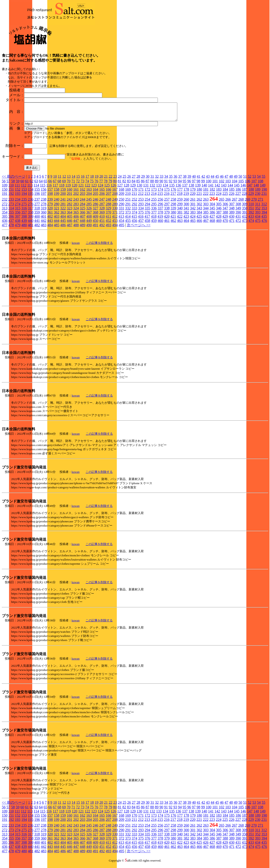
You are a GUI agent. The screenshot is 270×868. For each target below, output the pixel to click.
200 (63, 197)
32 (157, 180)
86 (143, 184)
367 (89, 216)
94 (180, 184)
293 (141, 207)
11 (59, 180)
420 (167, 220)
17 (87, 180)
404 (63, 220)
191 (5, 197)
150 (5, 193)
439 (24, 224)
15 (78, 180)
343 (199, 212)
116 (49, 189)
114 (36, 189)
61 (27, 184)
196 (37, 197)
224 (219, 197)
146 (243, 189)
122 (87, 189)
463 (180, 224)
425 (199, 220)
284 (83, 207)
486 (63, 228)
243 (76, 203)
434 (257, 220)
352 (258, 212)
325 (83, 212)
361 (50, 216)
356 (18, 216)
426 (206, 220)
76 (96, 184)
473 (245, 224)
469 (219, 224)
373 (128, 216)
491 (95, 228)
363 (63, 216)
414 (128, 220)
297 (167, 207)
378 (160, 216)
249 (115, 203)
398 (24, 220)
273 (11, 207)
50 (240, 180)
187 (245, 193)
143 (224, 189)
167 (115, 193)
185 (232, 193)
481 (31, 228)
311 (258, 207)
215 (160, 197)
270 (254, 203)
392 (251, 216)
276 (31, 207)
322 (63, 212)
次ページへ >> (139, 228)
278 (44, 207)
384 (199, 216)
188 (251, 193)
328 (102, 212)
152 (18, 193)
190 (264, 193)
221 (199, 197)
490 (89, 228)
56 (4, 184)
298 (173, 207)
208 (115, 197)
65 (45, 184)
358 (31, 216)
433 (251, 220)
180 (199, 193)
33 (162, 180)
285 (89, 207)
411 (108, 220)
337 (160, 212)
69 (64, 184)
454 (121, 224)
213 (147, 197)
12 (64, 180)
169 (128, 193)
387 (219, 216)
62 (32, 184)
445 (63, 224)
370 (108, 216)
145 (237, 189)
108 (260, 184)
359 (37, 216)
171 (141, 193)
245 (89, 203)
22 (111, 180)
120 (74, 189)
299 (180, 207)
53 (254, 180)
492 (102, 228)
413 (121, 220)
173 (154, 193)
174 (160, 193)
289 (115, 207)
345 (212, 212)
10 (55, 180)
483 (44, 228)
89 (157, 184)
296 (160, 207)
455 (128, 224)
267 (235, 203)
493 (108, 228)
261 (193, 203)
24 (120, 180)
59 (18, 184)
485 (57, 228)
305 (219, 207)
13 (69, 180)
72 (78, 184)
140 (204, 189)
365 (76, 216)
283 (76, 207)
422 (180, 220)
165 (102, 193)
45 (217, 180)
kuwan (76, 246)
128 (126, 189)
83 (129, 184)
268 (241, 203)
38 (185, 180)
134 (165, 189)
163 (89, 193)
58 (13, 184)
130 (139, 189)
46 (222, 180)
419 (160, 220)
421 (173, 220)
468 (212, 224)
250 (121, 203)
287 (102, 207)
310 (251, 207)
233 (11, 203)
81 (120, 184)
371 (115, 216)
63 (36, 184)
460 (160, 224)
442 (44, 224)
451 (102, 224)
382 (186, 216)
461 (167, 224)
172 (147, 193)
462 (173, 224)
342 (193, 212)
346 (219, 212)
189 (258, 193)
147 (250, 189)
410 (102, 220)
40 (194, 180)
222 (206, 197)
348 (232, 212)
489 (83, 228)
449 (89, 224)
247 (102, 203)
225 (225, 197)
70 (69, 184)
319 (44, 212)
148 (256, 189)
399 (31, 220)
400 (37, 220)
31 (152, 180)
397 (18, 220)
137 (185, 189)
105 (241, 184)
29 (143, 180)
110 (11, 189)
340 (180, 212)
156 (44, 193)
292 (134, 207)
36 (175, 180)
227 (238, 197)
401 (44, 220)
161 (76, 193)
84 (133, 184)
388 (225, 216)
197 (44, 197)
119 (68, 189)
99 (203, 184)
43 (208, 180)
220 (193, 197)
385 (206, 216)
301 (193, 207)
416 (141, 220)
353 (264, 212)
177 (180, 193)
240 (57, 203)
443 (50, 224)
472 (238, 224)
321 (57, 212)
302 (199, 207)
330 (115, 212)
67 (55, 184)
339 (173, 212)
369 (102, 216)
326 (89, 212)
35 (171, 180)
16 (83, 180)
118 (62, 189)
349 (238, 212)
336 (154, 212)
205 (95, 197)
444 (57, 224)
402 (50, 220)
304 (212, 207)
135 (172, 189)
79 (110, 184)
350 (245, 212)
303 (206, 207)
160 (70, 193)
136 (178, 189)
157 (50, 193)
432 (245, 220)
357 (24, 216)
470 (225, 224)
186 (238, 193)
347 (225, 212)
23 (115, 180)
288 (108, 207)
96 (189, 184)
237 (37, 203)
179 (193, 193)
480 (24, 228)
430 (232, 220)
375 (141, 216)
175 (167, 193)
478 (11, 228)
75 (92, 184)
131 (146, 189)
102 (222, 184)
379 (167, 216)
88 (152, 184)
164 (95, 193)
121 (81, 189)
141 (211, 189)
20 (101, 180)
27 (134, 180)
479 (18, 228)
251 (128, 203)
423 (186, 220)
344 (206, 212)
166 (108, 193)
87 (147, 184)
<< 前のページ (14, 180)
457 (141, 224)
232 (5, 203)
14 (73, 180)
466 (199, 224)
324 (76, 212)
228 (245, 197)
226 (232, 197)
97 (194, 184)
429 (225, 220)
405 (70, 220)
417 (147, 220)
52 (250, 180)
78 (106, 184)
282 (70, 207)
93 (175, 184)
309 (245, 207)
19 (97, 180)
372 (121, 216)
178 (186, 193)
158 (57, 193)
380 (173, 216)
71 (73, 184)
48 (231, 180)
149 (263, 189)
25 (124, 180)
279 (50, 207)
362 (57, 216)
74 (87, 184)
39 (189, 180)
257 (167, 203)
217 (173, 197)
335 (147, 212)
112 (24, 189)
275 (24, 207)
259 (180, 203)
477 (5, 228)
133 (159, 189)
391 (245, 216)
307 (232, 207)
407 (83, 220)
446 (70, 224)
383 (193, 216)
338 (167, 212)
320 (50, 212)
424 (193, 220)
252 (134, 203)
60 (22, 184)
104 (235, 184)
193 (18, 197)
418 (154, 220)
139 (198, 189)
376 (147, 216)
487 (70, 228)
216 (167, 197)
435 (264, 220)
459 (154, 224)
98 (198, 184)
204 (89, 197)
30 (148, 180)
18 (92, 180)
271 (260, 203)
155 (37, 193)
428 (219, 220)
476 (264, 224)
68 (59, 184)
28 (138, 180)
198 (50, 197)
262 (199, 203)
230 (257, 197)
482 (37, 228)
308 (238, 207)
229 (251, 197)
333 (134, 212)
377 (154, 216)
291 (128, 207)
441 (37, 224)
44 (213, 180)
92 (171, 184)
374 (134, 216)
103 (228, 184)
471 (232, 224)
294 (147, 207)
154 (31, 193)
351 (251, 212)
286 (95, 207)
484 (50, 228)
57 (8, 184)
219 (186, 197)
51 (245, 180)
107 (254, 184)
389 (232, 216)
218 (180, 197)
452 (108, 224)
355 (11, 216)
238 (44, 203)
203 (83, 197)
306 (225, 207)
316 (24, 212)
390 (238, 216)
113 (30, 189)
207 (108, 197)
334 (141, 212)
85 (138, 184)
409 (95, 220)
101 (215, 184)
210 (128, 197)
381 (180, 216)
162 (83, 193)
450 (95, 224)
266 (228, 203)
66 (50, 184)
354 (5, 216)
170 (134, 193)
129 (133, 189)
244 (83, 203)
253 (141, 203)
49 (236, 180)
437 (11, 224)
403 (57, 220)
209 (121, 197)
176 (173, 193)
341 (186, 212)
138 (191, 189)
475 (258, 224)
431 (238, 220)
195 (31, 197)
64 (41, 184)
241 (63, 203)
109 (5, 189)
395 (5, 220)
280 (57, 207)
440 (31, 224)
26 (129, 180)
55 (264, 180)
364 (70, 216)
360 (44, 216)
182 (212, 193)
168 (121, 193)
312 (264, 207)
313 (5, 212)
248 (108, 203)
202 (76, 197)
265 (222, 203)
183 (219, 193)
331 (121, 212)
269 (248, 203)
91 (166, 184)
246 (95, 203)
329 (108, 212)
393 (258, 216)
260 (186, 203)
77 (101, 184)
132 (152, 189)
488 (76, 228)
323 (70, 212)
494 (115, 228)
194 (24, 197)
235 (24, 203)
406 (76, 220)
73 (83, 184)
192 (11, 197)
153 (24, 193)
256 (160, 203)
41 (199, 180)
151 (11, 193)
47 (226, 180)
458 (147, 224)
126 (113, 189)
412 (115, 220)
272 (5, 207)
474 (251, 224)
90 (161, 184)
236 (31, 203)
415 (134, 220)
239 (50, 203)
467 (206, 224)
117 (55, 189)
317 (31, 212)
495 (121, 228)
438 (18, 224)
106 (248, 184)
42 (203, 180)
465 (193, 224)
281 (63, 207)
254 (147, 203)
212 (141, 197)
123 (94, 189)
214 (154, 197)
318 (37, 212)
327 (95, 212)
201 (70, 197)
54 (259, 180)
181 (206, 193)
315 (18, 212)
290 (121, 207)
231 (264, 197)
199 (57, 197)
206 (102, 197)
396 (11, 220)
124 (100, 189)
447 (76, 224)
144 (230, 189)
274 (18, 207)
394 (264, 216)
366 (83, 216)
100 (209, 184)
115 (43, 189)
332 (128, 212)
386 (212, 216)
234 (18, 203)
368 (95, 216)
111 (17, 189)
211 (134, 197)
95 (184, 184)
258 (173, 203)
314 (11, 212)
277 (37, 207)
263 (206, 203)
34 (166, 180)
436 (5, 224)
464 (186, 224)
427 (212, 220)
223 (212, 197)
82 (124, 184)
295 (154, 207)
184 (225, 193)
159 (63, 193)
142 (217, 189)
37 (180, 180)
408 (89, 220)
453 (115, 224)
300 (186, 207)
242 (70, 203)
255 (154, 203)
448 (83, 224)
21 (106, 180)
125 (107, 189)
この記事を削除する (99, 246)
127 (120, 189)
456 (134, 224)
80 (115, 184)
